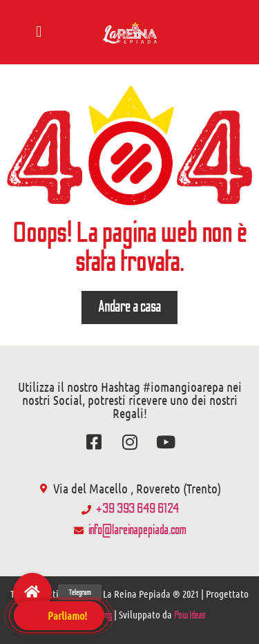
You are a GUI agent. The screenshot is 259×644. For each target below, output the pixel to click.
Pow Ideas (190, 615)
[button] (39, 32)
